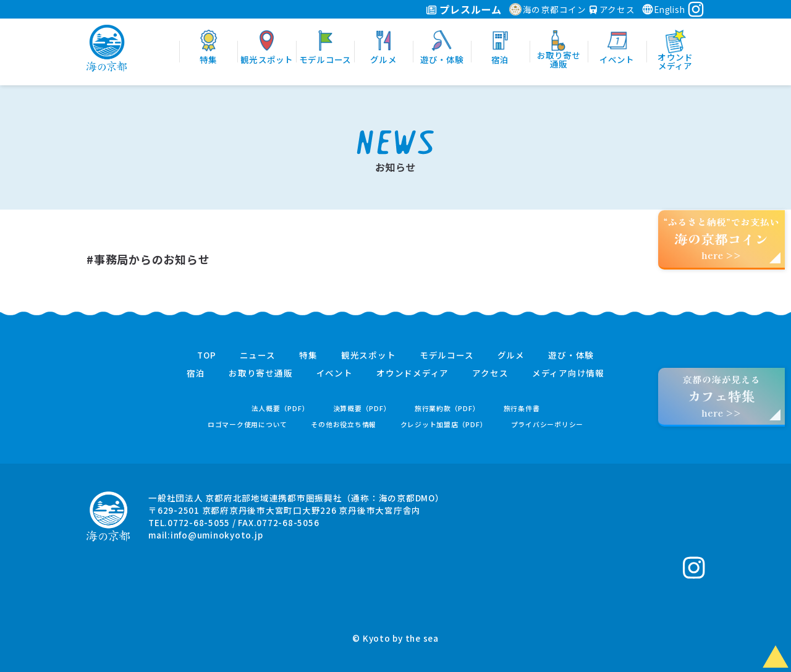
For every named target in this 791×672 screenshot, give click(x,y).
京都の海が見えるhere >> (721, 396)
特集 (308, 355)
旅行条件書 (522, 408)
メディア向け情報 (568, 373)
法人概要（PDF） (281, 408)
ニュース (258, 355)
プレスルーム (464, 9)
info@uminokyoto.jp (217, 535)
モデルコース (447, 355)
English (663, 9)
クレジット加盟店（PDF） (444, 424)
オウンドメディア (412, 373)
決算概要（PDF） (362, 408)
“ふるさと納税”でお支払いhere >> (722, 238)
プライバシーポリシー (548, 424)
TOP (206, 355)
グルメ (511, 355)
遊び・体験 (571, 355)
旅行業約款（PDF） (447, 408)
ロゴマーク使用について (247, 424)
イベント (335, 373)
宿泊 (196, 373)
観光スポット (369, 355)
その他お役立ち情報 (344, 424)
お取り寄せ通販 (260, 373)
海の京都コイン (548, 9)
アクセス (612, 9)
